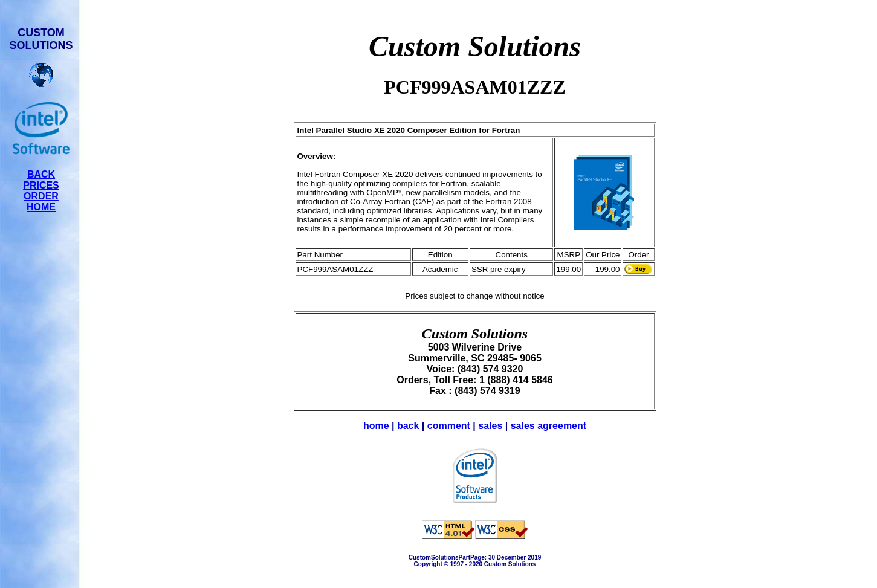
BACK (41, 174)
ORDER (41, 196)
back (408, 426)
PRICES (41, 185)
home (376, 426)
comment (449, 426)
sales (490, 426)
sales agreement (549, 426)
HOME (41, 207)
